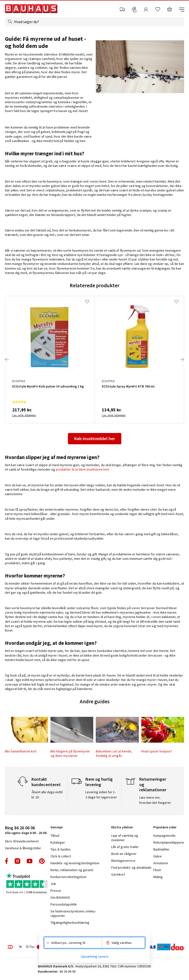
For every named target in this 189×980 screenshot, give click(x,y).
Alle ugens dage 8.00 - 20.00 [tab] (26, 830)
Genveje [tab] (56, 827)
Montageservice (123, 861)
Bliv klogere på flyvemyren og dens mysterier (70, 753)
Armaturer (161, 863)
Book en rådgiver (124, 854)
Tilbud (55, 836)
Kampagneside (164, 836)
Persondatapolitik (64, 904)
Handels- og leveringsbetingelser (75, 863)
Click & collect (61, 856)
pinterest (42, 861)
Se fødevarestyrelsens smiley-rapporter (73, 913)
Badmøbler (161, 849)
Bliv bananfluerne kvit (21, 751)
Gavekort (118, 874)
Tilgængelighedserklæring (70, 922)
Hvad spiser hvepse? (157, 751)
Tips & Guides (61, 849)
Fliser (157, 870)
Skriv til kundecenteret (22, 841)
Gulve (157, 856)
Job (53, 884)
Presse (56, 891)
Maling (158, 877)
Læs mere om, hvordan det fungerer (155, 800)
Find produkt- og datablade (131, 867)
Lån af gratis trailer (125, 847)
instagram (17, 861)
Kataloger (58, 842)
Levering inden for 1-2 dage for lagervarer (101, 795)
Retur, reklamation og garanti (72, 870)
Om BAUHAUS (60, 897)
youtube (30, 861)
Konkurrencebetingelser (69, 877)
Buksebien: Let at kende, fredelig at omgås (114, 753)
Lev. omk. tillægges (24, 415)
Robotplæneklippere (169, 842)
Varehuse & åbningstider (23, 848)
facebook (7, 861)
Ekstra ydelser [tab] (122, 827)
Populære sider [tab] (165, 827)
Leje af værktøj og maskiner (125, 838)
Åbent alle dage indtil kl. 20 (47, 795)
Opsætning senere (95, 956)
